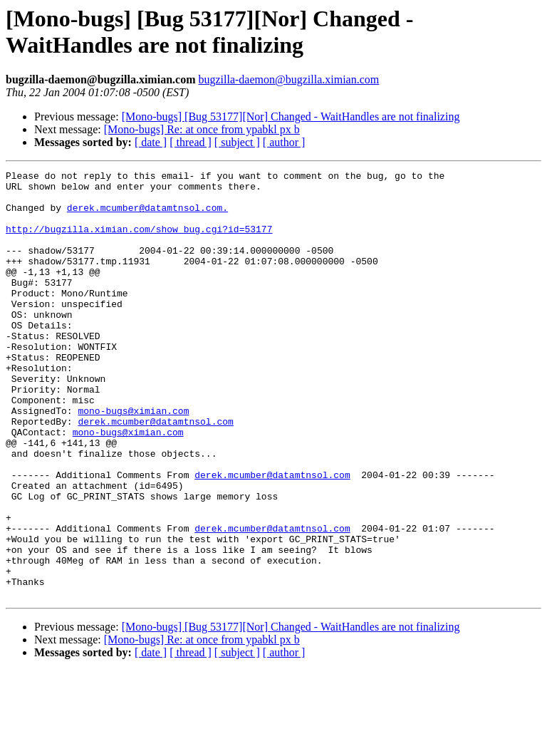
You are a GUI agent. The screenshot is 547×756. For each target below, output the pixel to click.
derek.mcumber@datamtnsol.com (155, 472)
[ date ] (151, 142)
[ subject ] (237, 142)
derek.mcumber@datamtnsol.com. (147, 216)
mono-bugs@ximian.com (133, 460)
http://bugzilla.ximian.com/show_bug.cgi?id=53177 (139, 242)
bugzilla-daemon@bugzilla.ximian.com (288, 79)
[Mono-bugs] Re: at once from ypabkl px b (202, 129)
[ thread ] (191, 142)
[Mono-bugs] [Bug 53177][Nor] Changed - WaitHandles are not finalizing (291, 116)
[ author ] (284, 142)
